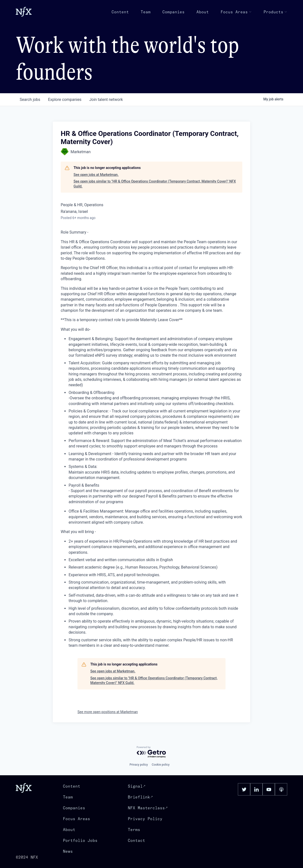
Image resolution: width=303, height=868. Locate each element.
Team (146, 12)
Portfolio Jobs (80, 840)
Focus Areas (236, 12)
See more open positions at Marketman (108, 712)
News (68, 851)
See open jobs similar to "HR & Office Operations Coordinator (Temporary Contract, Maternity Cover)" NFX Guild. (155, 184)
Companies (173, 12)
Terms (134, 830)
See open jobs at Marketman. (96, 175)
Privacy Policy (145, 819)
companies (65, 100)
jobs (30, 100)
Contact (136, 840)
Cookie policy (161, 765)
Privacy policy (139, 765)
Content (120, 12)
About (203, 12)
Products (275, 12)
